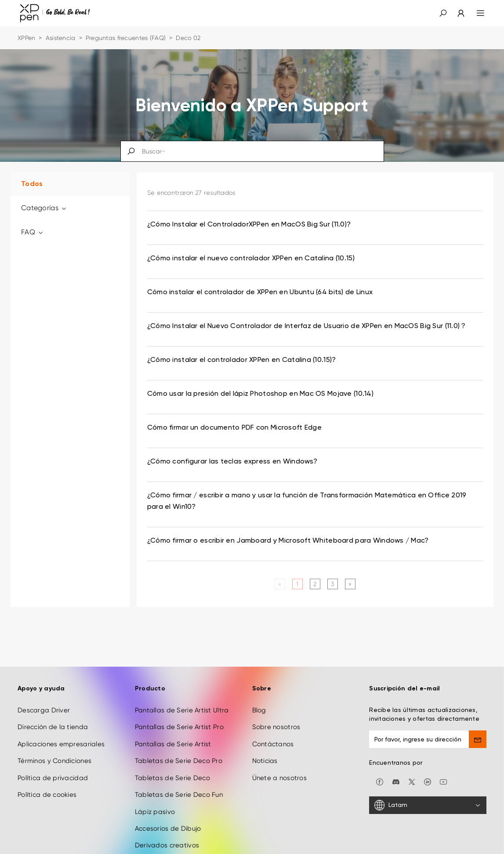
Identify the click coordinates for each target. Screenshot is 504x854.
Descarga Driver (44, 710)
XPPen (26, 38)
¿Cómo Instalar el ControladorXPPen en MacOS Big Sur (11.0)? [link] (249, 225)
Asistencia (61, 38)
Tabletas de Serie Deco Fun (179, 795)
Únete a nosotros (279, 778)
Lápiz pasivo (155, 812)
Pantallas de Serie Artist (173, 744)
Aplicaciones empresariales (61, 744)
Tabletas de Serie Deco (172, 778)
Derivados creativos (167, 845)
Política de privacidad (53, 778)
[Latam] (428, 805)
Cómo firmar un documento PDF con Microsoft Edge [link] (234, 428)
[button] (443, 13)
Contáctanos (273, 744)
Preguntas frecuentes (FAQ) (126, 38)
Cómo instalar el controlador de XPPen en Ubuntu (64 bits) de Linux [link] (260, 292)
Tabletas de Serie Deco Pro (179, 761)
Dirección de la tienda (53, 727)
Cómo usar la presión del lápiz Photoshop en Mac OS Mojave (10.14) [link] (260, 394)
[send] (478, 739)
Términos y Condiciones (54, 761)
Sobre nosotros (276, 727)
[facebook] (380, 781)
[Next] (350, 584)
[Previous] (280, 584)
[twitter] (412, 781)
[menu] (475, 13)
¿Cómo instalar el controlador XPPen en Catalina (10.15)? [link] (242, 360)
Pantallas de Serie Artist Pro (179, 727)
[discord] (396, 781)
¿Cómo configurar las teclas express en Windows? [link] (232, 462)
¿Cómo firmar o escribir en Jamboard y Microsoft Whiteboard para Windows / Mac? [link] (288, 541)
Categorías (44, 208)
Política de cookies (47, 795)
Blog (259, 710)
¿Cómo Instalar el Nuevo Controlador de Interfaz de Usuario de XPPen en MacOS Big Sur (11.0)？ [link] (307, 326)
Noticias (265, 761)
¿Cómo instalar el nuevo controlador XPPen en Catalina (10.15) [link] (251, 259)
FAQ (33, 232)
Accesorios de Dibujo (168, 828)
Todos (32, 184)
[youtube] (443, 781)
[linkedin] (428, 781)
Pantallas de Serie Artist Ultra (182, 710)
